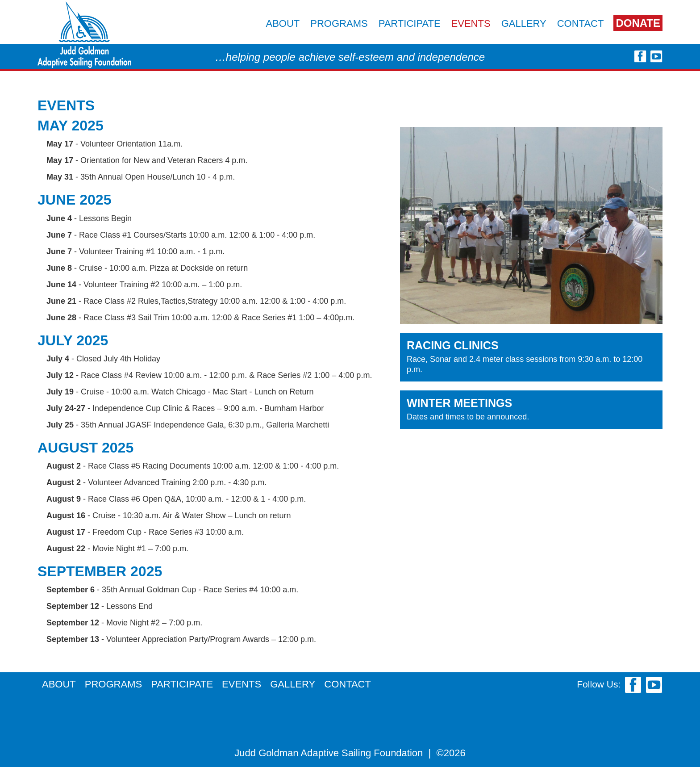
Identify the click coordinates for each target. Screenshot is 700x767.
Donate (638, 23)
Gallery (524, 23)
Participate (410, 23)
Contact (581, 23)
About (283, 23)
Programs (339, 23)
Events (471, 23)
